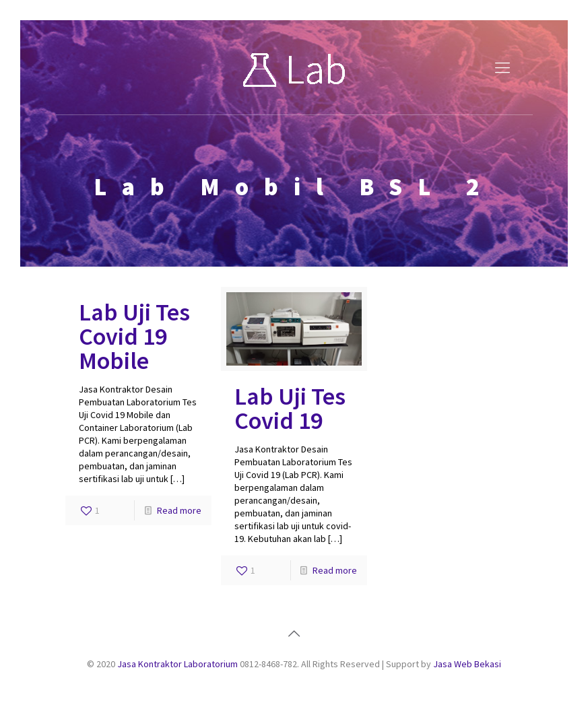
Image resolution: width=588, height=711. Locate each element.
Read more (179, 510)
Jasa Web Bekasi (467, 664)
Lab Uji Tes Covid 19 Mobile (134, 336)
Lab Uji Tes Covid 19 (290, 408)
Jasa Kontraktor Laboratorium (177, 664)
